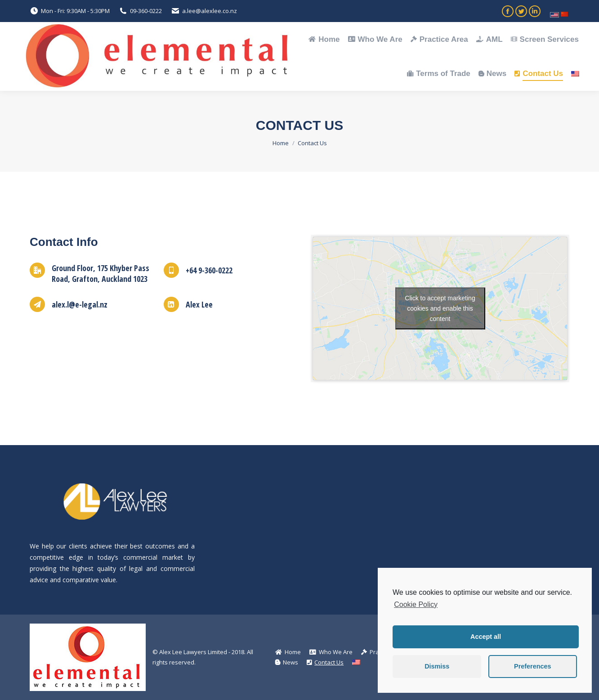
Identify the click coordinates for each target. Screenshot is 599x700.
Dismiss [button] (437, 666)
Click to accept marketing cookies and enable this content (440, 308)
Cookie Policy (416, 604)
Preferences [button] (532, 666)
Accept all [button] (486, 637)
